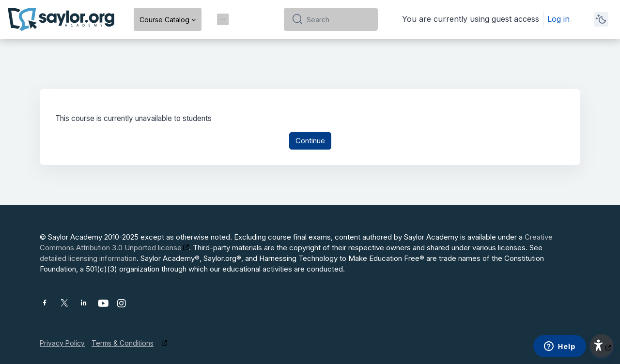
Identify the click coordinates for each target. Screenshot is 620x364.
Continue (310, 141)
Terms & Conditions (123, 343)
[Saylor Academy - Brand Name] (61, 19)
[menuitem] (223, 19)
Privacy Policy (62, 343)
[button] (602, 346)
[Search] (338, 19)
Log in (558, 19)
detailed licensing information (88, 258)
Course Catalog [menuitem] (164, 20)
